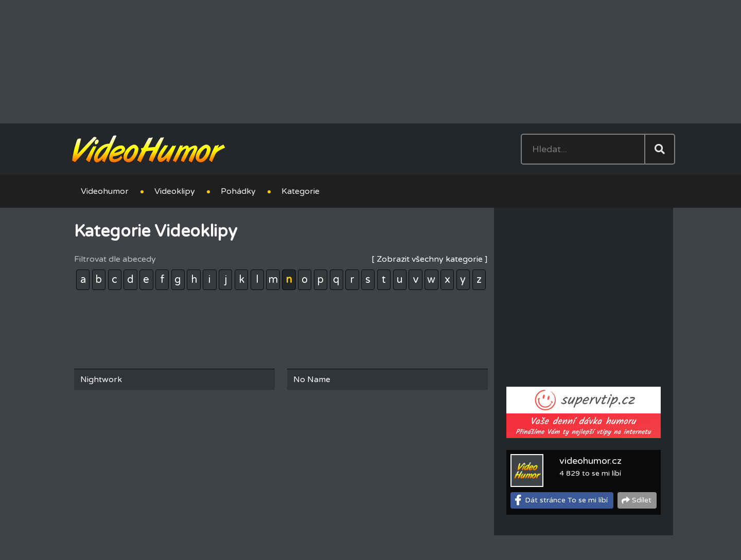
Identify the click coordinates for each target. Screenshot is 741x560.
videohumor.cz (590, 461)
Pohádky (238, 191)
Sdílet (642, 500)
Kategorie (301, 191)
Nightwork (101, 380)
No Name (312, 380)
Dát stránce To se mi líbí (566, 500)
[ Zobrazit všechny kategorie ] (430, 259)
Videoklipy (175, 191)
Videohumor (105, 191)
